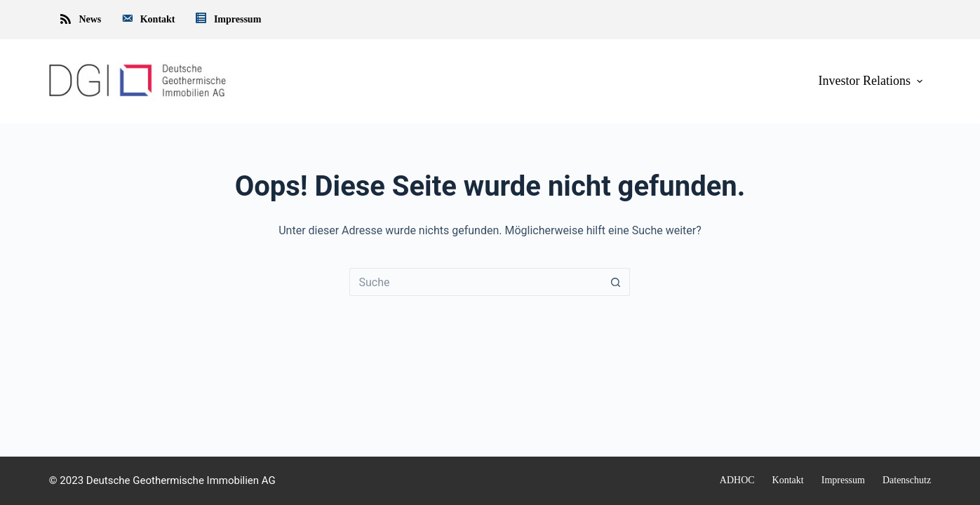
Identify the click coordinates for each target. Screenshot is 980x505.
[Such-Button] (616, 282)
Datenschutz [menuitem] (907, 480)
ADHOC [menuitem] (737, 480)
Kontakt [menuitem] (147, 20)
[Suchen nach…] (476, 282)
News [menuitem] (80, 20)
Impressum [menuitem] (228, 20)
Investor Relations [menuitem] (872, 81)
